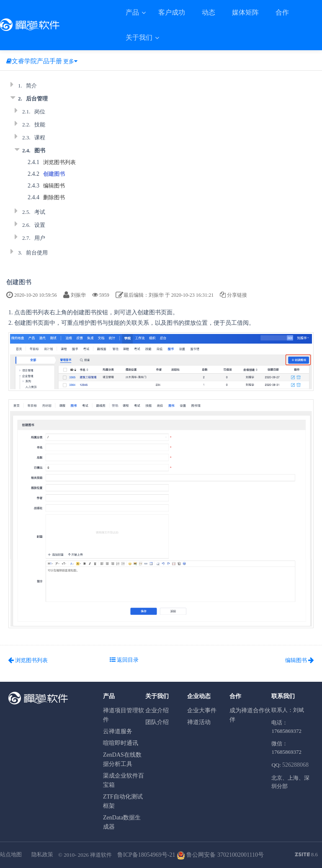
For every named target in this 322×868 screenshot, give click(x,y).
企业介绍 (157, 710)
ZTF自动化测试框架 (123, 801)
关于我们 (140, 37)
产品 (133, 12)
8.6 (307, 855)
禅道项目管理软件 (124, 715)
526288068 (295, 765)
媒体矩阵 (245, 12)
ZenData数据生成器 (122, 822)
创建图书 (54, 174)
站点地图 (11, 854)
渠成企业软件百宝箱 (124, 780)
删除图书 (54, 197)
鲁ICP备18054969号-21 (146, 855)
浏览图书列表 (59, 162)
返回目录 (124, 660)
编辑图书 (54, 186)
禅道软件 (101, 855)
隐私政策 (42, 854)
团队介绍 (157, 722)
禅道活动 (199, 722)
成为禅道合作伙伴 (250, 715)
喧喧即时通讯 (121, 743)
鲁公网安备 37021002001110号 (220, 855)
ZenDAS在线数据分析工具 (122, 759)
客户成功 (172, 12)
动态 (209, 12)
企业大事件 (202, 710)
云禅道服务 (118, 731)
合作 (282, 12)
